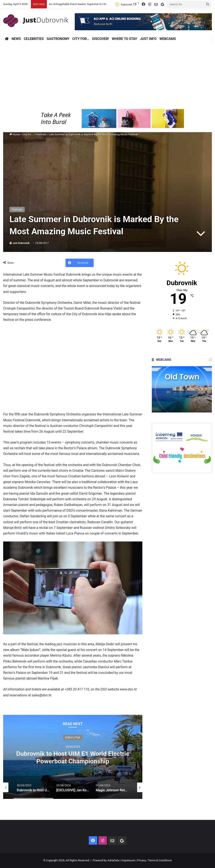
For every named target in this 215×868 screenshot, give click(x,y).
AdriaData (113, 860)
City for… (81, 39)
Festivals (41, 134)
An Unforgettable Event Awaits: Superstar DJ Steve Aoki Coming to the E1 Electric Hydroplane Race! (109, 4)
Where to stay (125, 39)
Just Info (148, 39)
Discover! (101, 39)
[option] (73, 757)
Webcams (168, 39)
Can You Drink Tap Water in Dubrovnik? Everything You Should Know (73, 757)
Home (15, 134)
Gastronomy (58, 39)
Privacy (142, 860)
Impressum (128, 860)
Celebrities (34, 39)
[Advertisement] (107, 75)
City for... (28, 134)
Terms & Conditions (160, 860)
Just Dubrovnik (21, 243)
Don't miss (73, 737)
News (16, 39)
